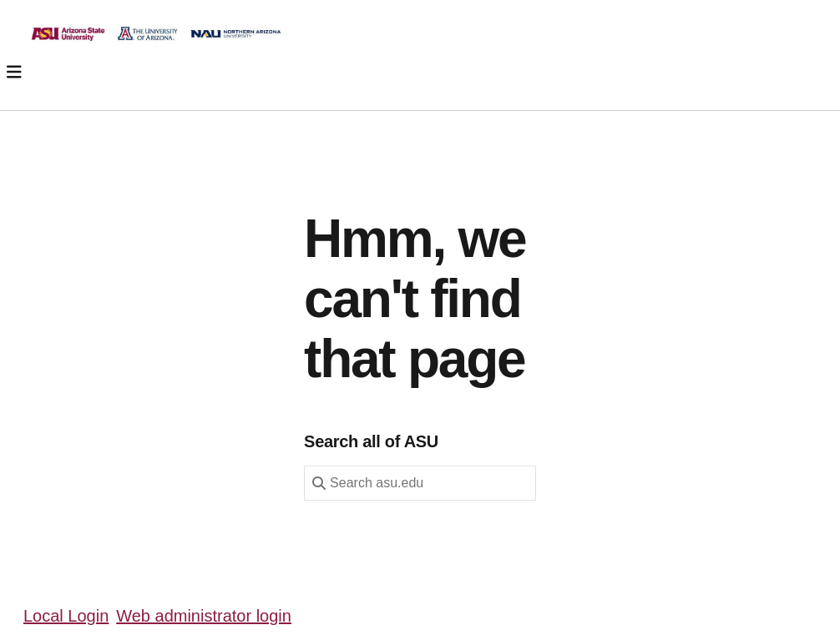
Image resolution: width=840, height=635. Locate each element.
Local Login (66, 616)
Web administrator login (204, 616)
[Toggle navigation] (14, 72)
